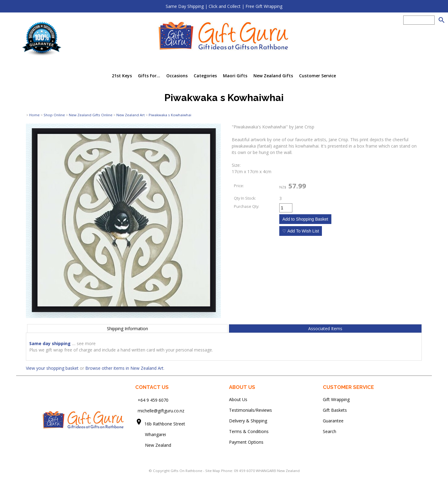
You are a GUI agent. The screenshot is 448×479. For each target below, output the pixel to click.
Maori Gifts (235, 76)
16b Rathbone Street (165, 424)
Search (330, 431)
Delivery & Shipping (248, 421)
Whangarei (151, 434)
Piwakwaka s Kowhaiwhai (170, 115)
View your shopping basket (52, 368)
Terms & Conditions (249, 431)
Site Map (213, 471)
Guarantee (333, 421)
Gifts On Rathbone (187, 471)
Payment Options (246, 442)
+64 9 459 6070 (153, 400)
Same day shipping (50, 343)
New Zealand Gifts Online (91, 115)
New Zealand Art (131, 115)
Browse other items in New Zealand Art (124, 368)
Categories (205, 76)
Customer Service (317, 76)
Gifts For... (149, 76)
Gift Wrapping (336, 399)
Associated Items (325, 329)
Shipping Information (127, 329)
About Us (238, 399)
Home (34, 115)
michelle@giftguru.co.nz (161, 411)
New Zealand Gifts (273, 76)
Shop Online (54, 115)
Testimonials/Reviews (250, 410)
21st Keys (122, 76)
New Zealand (153, 445)
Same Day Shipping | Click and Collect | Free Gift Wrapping (224, 6)
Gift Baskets (335, 410)
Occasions (177, 76)
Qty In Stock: (245, 198)
